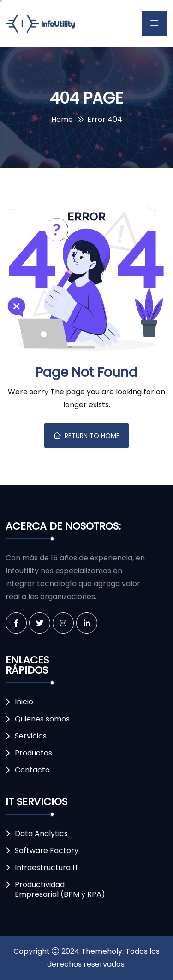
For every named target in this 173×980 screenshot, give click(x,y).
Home (62, 119)
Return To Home (86, 436)
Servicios (31, 736)
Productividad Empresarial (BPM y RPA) (60, 889)
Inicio (24, 702)
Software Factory (47, 850)
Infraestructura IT (47, 868)
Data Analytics (41, 833)
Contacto (32, 770)
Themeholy (102, 951)
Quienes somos (42, 719)
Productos (33, 753)
